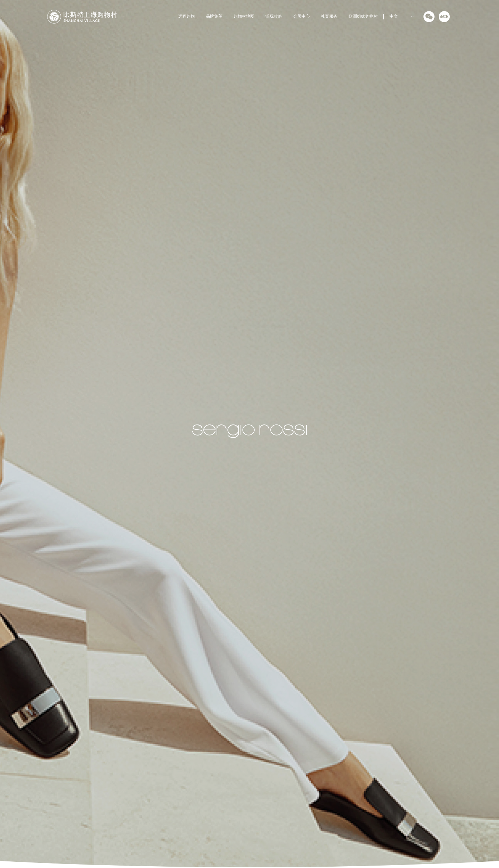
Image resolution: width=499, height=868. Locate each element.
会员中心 (301, 17)
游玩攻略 (274, 17)
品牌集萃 (214, 17)
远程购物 (186, 17)
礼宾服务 (329, 17)
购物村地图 (244, 17)
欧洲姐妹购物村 (363, 17)
